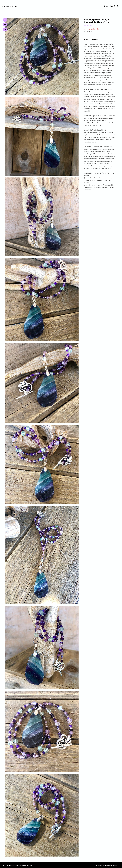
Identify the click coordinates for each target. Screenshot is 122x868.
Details (86, 40)
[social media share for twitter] (5, 25)
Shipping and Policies (110, 865)
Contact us (98, 865)
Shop (106, 6)
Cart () (112, 6)
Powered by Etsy (28, 865)
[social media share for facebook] (5, 20)
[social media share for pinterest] (5, 30)
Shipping (95, 40)
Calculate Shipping (90, 26)
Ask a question (88, 31)
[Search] (118, 6)
